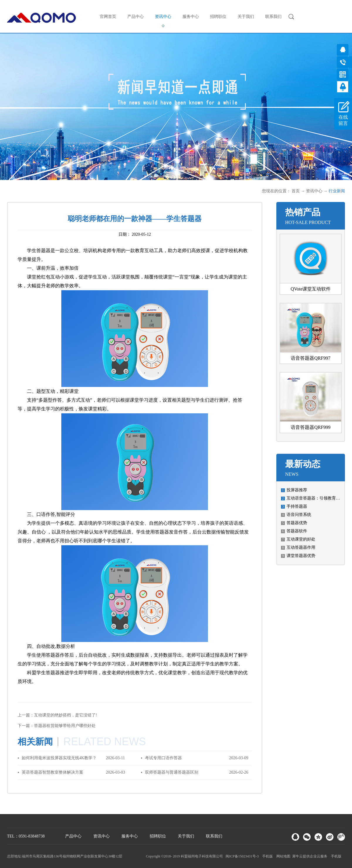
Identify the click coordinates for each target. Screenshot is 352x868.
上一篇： (57, 715)
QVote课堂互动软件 (311, 289)
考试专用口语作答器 (163, 758)
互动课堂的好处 (301, 539)
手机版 (267, 856)
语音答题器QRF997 (310, 358)
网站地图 (282, 856)
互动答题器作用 (301, 547)
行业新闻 (337, 191)
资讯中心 (314, 191)
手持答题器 (297, 506)
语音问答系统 (299, 515)
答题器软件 (297, 531)
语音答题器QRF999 (310, 427)
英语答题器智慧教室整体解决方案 (53, 772)
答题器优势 (297, 523)
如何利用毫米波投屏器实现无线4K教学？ (59, 758)
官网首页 (108, 17)
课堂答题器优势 (301, 556)
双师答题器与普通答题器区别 (172, 772)
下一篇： (57, 726)
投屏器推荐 (297, 490)
